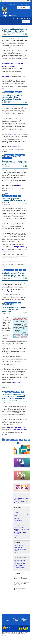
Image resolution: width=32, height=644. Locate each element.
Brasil (4, 1)
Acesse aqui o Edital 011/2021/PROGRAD (12, 66)
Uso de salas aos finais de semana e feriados (21, 538)
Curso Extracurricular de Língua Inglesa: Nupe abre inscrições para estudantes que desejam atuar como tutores (13, 404)
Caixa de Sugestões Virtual (20, 571)
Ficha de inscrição (6, 82)
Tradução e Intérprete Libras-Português (20, 557)
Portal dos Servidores (19, 553)
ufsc (29, 447)
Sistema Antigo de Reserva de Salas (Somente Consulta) (22, 510)
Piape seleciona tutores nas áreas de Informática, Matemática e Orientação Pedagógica (13, 100)
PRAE (15, 545)
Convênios (16, 560)
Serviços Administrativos (19, 575)
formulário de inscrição (18, 249)
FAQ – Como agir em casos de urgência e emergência (20, 569)
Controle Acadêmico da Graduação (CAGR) (21, 522)
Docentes (16, 597)
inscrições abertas (9, 94)
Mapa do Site (26, 4)
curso (6, 308)
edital (8, 435)
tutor (21, 94)
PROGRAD (16, 543)
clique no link (9, 423)
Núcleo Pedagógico (18, 531)
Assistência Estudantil (19, 530)
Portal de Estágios (18, 528)
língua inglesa (16, 397)
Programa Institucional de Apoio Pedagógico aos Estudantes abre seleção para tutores (14, 32)
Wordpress (25, 640)
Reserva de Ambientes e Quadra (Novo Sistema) (21, 507)
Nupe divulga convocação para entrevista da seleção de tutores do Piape (14, 165)
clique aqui (18, 188)
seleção (15, 198)
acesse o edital (17, 149)
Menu (26, 22)
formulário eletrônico (7, 363)
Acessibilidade (12, 4)
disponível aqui (12, 137)
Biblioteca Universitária (19, 535)
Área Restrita (16, 18)
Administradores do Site (25, 18)
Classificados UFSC (18, 577)
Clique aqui (17, 594)
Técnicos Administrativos (20, 599)
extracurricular (13, 308)
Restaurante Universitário (19, 533)
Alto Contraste (19, 4)
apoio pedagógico (5, 198)
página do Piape (6, 145)
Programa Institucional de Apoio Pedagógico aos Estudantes (13, 159)
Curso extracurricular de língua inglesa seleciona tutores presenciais (15, 315)
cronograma (18, 435)
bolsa (16, 273)
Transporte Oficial (18, 555)
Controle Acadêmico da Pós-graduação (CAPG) (20, 525)
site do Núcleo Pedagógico (20, 437)
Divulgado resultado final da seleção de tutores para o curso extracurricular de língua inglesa (14, 279)
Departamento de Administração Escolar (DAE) (21, 541)
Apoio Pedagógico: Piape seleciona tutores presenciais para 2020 (14, 203)
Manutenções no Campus (19, 573)
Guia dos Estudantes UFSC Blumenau (20, 519)
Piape (17, 94)
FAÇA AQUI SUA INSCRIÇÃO (9, 69)
